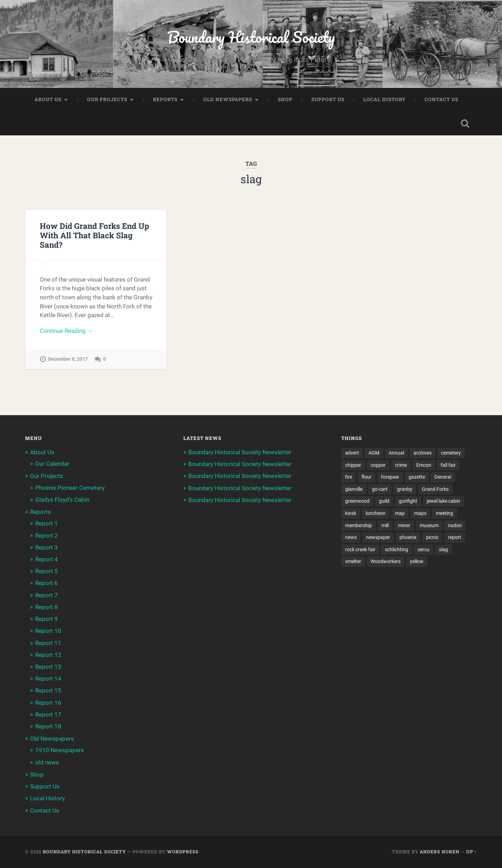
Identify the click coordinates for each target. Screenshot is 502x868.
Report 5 (47, 571)
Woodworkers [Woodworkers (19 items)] (386, 562)
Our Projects (107, 100)
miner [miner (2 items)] (404, 526)
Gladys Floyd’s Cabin (62, 500)
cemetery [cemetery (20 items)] (451, 453)
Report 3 (47, 548)
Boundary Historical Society (251, 37)
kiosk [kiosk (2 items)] (351, 514)
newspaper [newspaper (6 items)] (378, 538)
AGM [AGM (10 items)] (374, 453)
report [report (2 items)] (455, 538)
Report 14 (48, 679)
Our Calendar (52, 464)
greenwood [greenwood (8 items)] (357, 502)
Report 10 (48, 631)
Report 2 (47, 536)
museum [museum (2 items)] (429, 526)
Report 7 (47, 595)
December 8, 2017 (68, 360)
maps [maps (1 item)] (420, 514)
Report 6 (47, 583)
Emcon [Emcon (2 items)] (424, 465)
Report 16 (48, 703)
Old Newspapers (228, 100)
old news (47, 762)
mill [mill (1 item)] (385, 526)
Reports (165, 100)
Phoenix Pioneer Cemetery (70, 488)
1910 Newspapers (60, 750)
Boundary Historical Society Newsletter (240, 452)
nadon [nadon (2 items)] (455, 526)
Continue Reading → (66, 331)
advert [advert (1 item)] (352, 453)
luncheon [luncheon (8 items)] (376, 514)
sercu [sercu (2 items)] (424, 550)
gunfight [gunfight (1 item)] (408, 502)
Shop (285, 100)
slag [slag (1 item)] (443, 550)
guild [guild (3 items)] (384, 502)
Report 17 (48, 715)
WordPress (183, 852)
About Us (48, 100)
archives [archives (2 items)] (423, 453)
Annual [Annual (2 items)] (396, 453)
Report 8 (47, 607)
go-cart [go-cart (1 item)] (380, 489)
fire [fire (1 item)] (349, 477)
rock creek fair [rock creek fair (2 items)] (360, 550)
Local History (385, 100)
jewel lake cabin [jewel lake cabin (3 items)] (443, 502)
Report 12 (48, 655)
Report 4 (47, 560)
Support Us (328, 100)
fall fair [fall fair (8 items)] (448, 465)
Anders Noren (440, 852)
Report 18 (48, 727)
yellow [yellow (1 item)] (417, 562)
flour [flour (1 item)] (367, 477)
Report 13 (48, 667)
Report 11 (48, 643)
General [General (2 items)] (443, 477)
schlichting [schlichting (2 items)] (397, 550)
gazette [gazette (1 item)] (417, 477)
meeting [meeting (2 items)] (444, 514)
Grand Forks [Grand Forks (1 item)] (435, 489)
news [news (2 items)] (351, 538)
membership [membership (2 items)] (359, 526)
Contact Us (442, 100)
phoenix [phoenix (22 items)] (408, 538)
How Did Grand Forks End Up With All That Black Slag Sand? (94, 235)
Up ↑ (471, 852)
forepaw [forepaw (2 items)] (390, 477)
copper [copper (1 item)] (378, 465)
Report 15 (48, 691)
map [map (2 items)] (400, 514)
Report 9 (47, 619)
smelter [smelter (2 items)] (353, 562)
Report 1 (47, 524)
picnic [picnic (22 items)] (432, 538)
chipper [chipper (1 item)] (353, 465)
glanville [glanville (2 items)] (354, 489)
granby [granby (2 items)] (405, 489)
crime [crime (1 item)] (401, 465)
